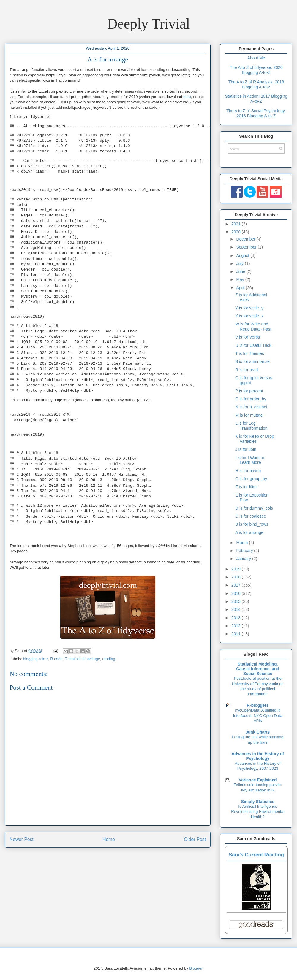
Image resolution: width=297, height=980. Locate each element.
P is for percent (249, 391)
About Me (256, 58)
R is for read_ (248, 370)
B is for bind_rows (252, 524)
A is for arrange (249, 532)
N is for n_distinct (251, 407)
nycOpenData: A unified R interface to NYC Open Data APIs (258, 715)
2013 (237, 618)
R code (56, 659)
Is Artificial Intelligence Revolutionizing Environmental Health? (258, 812)
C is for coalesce (251, 516)
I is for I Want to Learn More (250, 460)
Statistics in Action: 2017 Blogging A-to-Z (256, 99)
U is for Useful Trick (253, 345)
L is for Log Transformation (251, 426)
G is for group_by (251, 479)
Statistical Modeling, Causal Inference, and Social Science (258, 669)
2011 (237, 634)
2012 (237, 626)
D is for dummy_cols (254, 508)
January (244, 559)
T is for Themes (250, 353)
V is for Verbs (248, 337)
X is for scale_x (249, 316)
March (243, 543)
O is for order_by (251, 399)
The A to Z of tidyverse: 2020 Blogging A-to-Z (256, 70)
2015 (237, 601)
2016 (237, 593)
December (246, 239)
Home (109, 839)
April (241, 288)
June (241, 271)
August (243, 255)
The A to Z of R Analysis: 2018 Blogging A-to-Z (256, 84)
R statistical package (82, 659)
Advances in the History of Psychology (258, 756)
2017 (237, 585)
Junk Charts (258, 732)
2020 (237, 232)
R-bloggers (258, 705)
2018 (237, 577)
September (247, 247)
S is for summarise (252, 361)
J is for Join (246, 449)
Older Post (195, 839)
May (241, 279)
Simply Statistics (258, 802)
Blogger (196, 968)
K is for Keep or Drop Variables (255, 439)
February (245, 551)
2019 (237, 569)
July (240, 263)
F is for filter (246, 487)
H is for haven (248, 471)
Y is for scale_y (249, 308)
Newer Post (22, 839)
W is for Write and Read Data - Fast (253, 327)
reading (109, 659)
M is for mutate (249, 415)
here (187, 97)
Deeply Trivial (149, 24)
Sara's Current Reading (256, 855)
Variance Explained (258, 780)
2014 (237, 609)
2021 (237, 224)
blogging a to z (36, 659)
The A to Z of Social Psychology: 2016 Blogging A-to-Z (256, 113)
